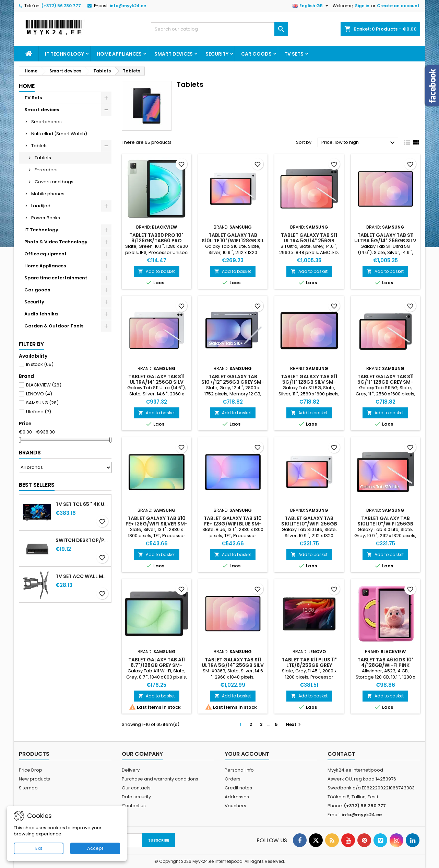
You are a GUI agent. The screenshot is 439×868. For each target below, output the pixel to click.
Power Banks (46, 218)
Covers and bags (54, 182)
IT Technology (64, 54)
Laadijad (41, 206)
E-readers (46, 170)
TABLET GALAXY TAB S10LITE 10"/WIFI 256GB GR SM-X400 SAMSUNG (385, 524)
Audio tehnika (41, 314)
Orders (233, 779)
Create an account (398, 6)
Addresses (237, 797)
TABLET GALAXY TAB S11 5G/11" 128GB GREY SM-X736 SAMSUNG (385, 382)
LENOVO (39, 394)
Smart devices (174, 54)
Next (294, 724)
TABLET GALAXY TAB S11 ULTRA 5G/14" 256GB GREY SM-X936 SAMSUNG (309, 241)
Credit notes (238, 788)
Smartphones (46, 122)
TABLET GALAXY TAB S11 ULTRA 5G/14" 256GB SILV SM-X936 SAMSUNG (385, 241)
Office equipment (45, 254)
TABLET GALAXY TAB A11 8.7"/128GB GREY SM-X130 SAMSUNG (157, 665)
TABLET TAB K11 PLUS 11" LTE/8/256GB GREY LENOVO (309, 665)
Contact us (134, 806)
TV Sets (294, 54)
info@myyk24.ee (128, 6)
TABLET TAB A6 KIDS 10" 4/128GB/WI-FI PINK (385, 662)
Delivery (131, 770)
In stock (40, 364)
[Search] (219, 29)
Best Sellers (37, 485)
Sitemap (28, 788)
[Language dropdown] (311, 6)
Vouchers (235, 806)
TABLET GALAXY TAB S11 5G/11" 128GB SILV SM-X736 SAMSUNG (309, 382)
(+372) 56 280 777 (61, 6)
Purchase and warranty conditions (160, 779)
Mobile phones (48, 194)
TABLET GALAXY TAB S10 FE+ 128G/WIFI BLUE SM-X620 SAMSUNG (233, 524)
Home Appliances (119, 54)
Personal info (239, 770)
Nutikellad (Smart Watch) (59, 134)
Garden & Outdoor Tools (54, 326)
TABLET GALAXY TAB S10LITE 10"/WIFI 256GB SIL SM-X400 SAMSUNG (309, 524)
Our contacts (136, 788)
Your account (247, 754)
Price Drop (31, 770)
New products (34, 779)
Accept (95, 848)
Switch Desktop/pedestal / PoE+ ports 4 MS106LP (82, 540)
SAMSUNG (42, 403)
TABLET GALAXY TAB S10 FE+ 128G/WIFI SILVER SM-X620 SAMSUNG (157, 524)
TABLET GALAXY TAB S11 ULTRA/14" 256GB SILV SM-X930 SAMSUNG (156, 382)
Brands (30, 453)
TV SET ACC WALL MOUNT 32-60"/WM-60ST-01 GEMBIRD (82, 576)
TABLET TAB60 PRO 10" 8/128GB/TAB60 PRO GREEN (156, 241)
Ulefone (39, 412)
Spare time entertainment (56, 278)
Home (27, 86)
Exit (39, 848)
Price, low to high (359, 143)
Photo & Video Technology (56, 242)
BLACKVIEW (44, 385)
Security (217, 54)
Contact (341, 754)
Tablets (39, 146)
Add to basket (157, 271)
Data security (136, 797)
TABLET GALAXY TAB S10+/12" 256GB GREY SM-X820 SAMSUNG (233, 382)
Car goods (256, 54)
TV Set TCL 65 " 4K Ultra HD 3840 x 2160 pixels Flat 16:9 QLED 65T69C (82, 504)
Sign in (362, 6)
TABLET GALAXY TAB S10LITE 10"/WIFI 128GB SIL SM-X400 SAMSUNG (233, 241)
